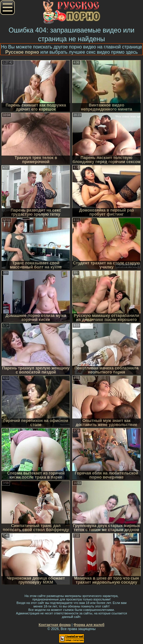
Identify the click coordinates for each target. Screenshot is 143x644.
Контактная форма (55, 625)
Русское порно (22, 52)
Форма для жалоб (89, 625)
